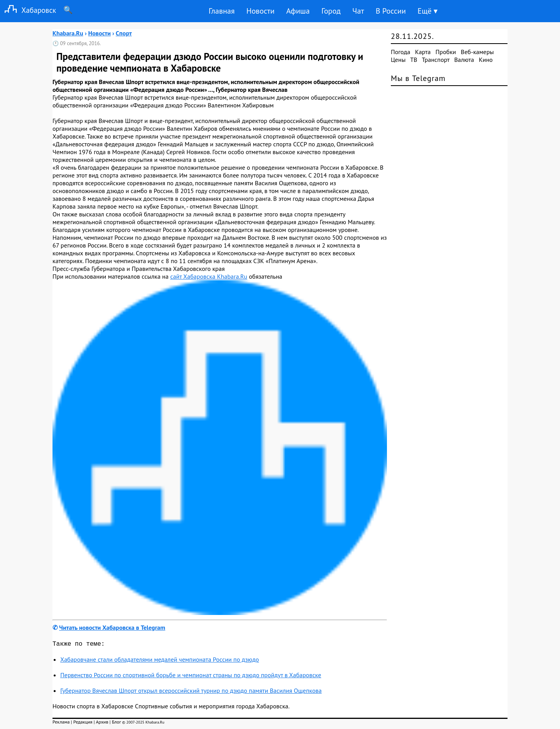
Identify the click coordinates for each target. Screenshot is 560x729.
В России (391, 11)
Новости (260, 11)
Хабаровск (28, 10)
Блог (116, 723)
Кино (486, 60)
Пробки (446, 52)
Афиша (298, 11)
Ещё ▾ (428, 11)
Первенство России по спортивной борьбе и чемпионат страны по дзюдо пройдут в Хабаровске (191, 676)
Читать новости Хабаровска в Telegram (112, 627)
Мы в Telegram (418, 78)
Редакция (83, 723)
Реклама (61, 723)
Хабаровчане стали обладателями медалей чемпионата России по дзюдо (160, 661)
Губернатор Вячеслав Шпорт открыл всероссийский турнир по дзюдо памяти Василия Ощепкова (191, 692)
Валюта (464, 60)
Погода (401, 52)
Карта (423, 52)
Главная (221, 11)
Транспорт (436, 60)
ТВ (414, 60)
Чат (358, 11)
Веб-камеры (477, 52)
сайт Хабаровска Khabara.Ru (209, 276)
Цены (398, 60)
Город (331, 11)
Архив (102, 723)
